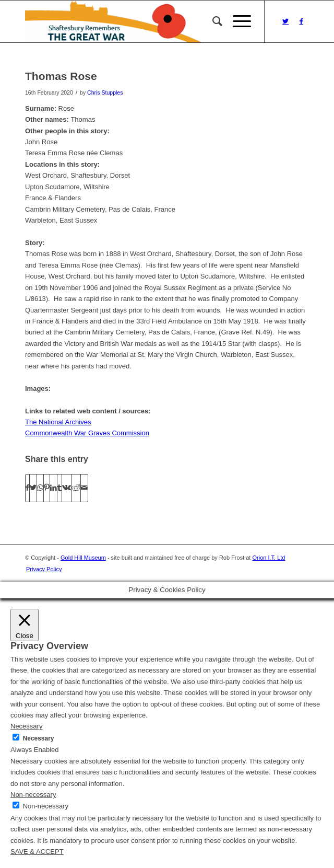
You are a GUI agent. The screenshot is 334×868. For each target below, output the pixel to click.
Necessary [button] (26, 726)
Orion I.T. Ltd (269, 558)
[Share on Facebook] (27, 488)
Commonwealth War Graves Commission (87, 433)
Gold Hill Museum (83, 558)
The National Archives (58, 422)
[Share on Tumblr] (59, 488)
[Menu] (237, 21)
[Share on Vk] (67, 488)
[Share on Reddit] (76, 488)
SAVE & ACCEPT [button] (37, 852)
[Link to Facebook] (301, 21)
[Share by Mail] (84, 488)
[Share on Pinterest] (47, 488)
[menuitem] (212, 21)
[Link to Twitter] (285, 21)
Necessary (39, 738)
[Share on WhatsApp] (40, 488)
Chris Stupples (105, 92)
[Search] (212, 21)
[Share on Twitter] (33, 488)
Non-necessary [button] (33, 795)
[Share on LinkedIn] (53, 488)
